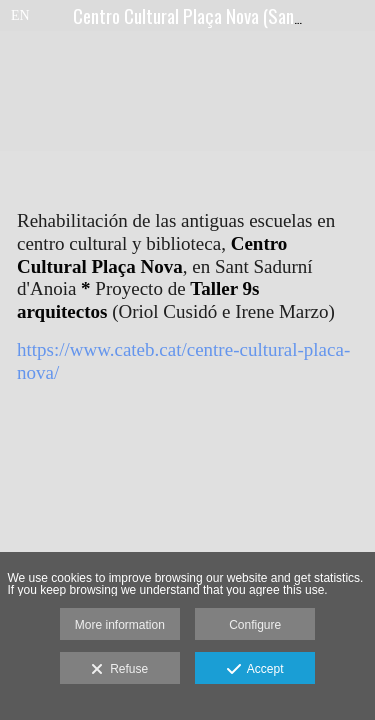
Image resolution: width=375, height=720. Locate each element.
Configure (255, 625)
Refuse (119, 670)
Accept (255, 670)
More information (120, 625)
